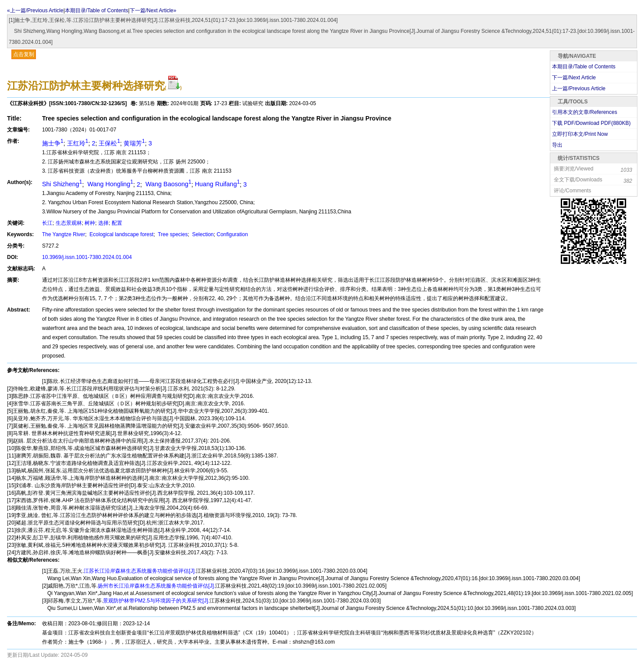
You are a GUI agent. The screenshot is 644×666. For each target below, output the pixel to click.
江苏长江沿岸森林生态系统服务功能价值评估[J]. (140, 571)
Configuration (232, 234)
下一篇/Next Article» (153, 11)
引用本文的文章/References (585, 112)
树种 (90, 223)
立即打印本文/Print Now (580, 134)
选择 (103, 223)
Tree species (172, 234)
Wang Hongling (110, 184)
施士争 (53, 143)
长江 (47, 223)
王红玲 (78, 143)
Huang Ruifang (218, 184)
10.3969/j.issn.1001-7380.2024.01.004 (87, 257)
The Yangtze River (64, 234)
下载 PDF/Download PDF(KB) (591, 123)
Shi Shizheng (62, 184)
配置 (117, 223)
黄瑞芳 (134, 143)
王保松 (109, 143)
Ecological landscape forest (121, 234)
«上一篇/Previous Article (35, 11)
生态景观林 (69, 223)
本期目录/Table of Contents (97, 11)
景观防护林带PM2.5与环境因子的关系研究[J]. (156, 601)
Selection (202, 234)
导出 (557, 145)
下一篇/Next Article (574, 78)
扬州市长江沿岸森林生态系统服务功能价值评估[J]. (156, 586)
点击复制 (24, 54)
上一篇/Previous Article (579, 89)
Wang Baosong (168, 184)
